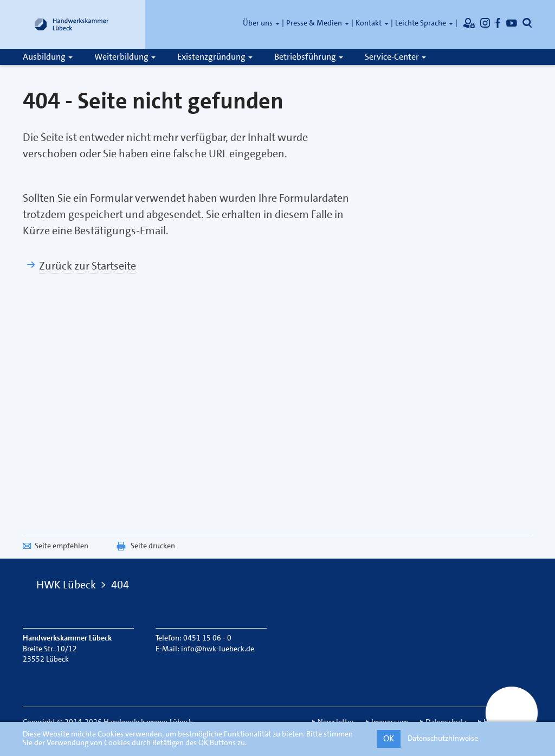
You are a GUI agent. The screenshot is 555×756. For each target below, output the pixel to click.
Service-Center (395, 57)
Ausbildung (48, 57)
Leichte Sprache (424, 23)
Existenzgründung (215, 57)
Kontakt (372, 23)
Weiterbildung (125, 57)
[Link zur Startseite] (72, 24)
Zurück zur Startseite (88, 266)
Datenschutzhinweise (443, 738)
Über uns (261, 23)
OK (389, 738)
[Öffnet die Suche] (527, 23)
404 (120, 585)
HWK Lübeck (66, 585)
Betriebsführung (309, 57)
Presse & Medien (318, 23)
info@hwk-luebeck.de (218, 649)
